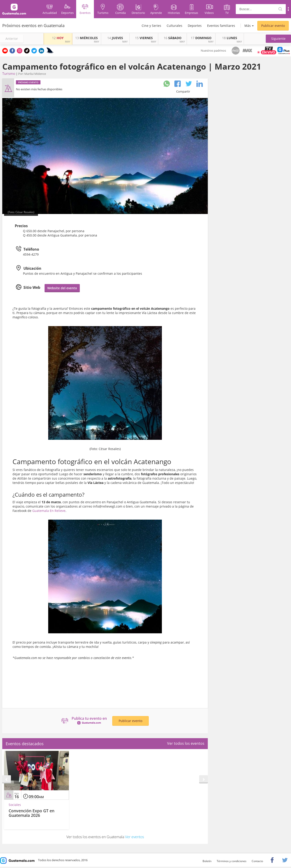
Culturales (174, 26)
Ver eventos (134, 837)
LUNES (230, 38)
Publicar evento (273, 26)
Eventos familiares (221, 26)
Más (248, 26)
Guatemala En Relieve (49, 511)
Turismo (9, 73)
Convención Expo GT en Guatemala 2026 (31, 813)
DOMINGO (201, 38)
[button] (278, 39)
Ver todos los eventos (186, 743)
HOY (58, 38)
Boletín (207, 861)
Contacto (257, 861)
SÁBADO (173, 38)
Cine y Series (151, 26)
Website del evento (62, 288)
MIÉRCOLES (87, 38)
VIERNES (144, 38)
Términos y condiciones (232, 861)
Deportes (195, 26)
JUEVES (115, 38)
